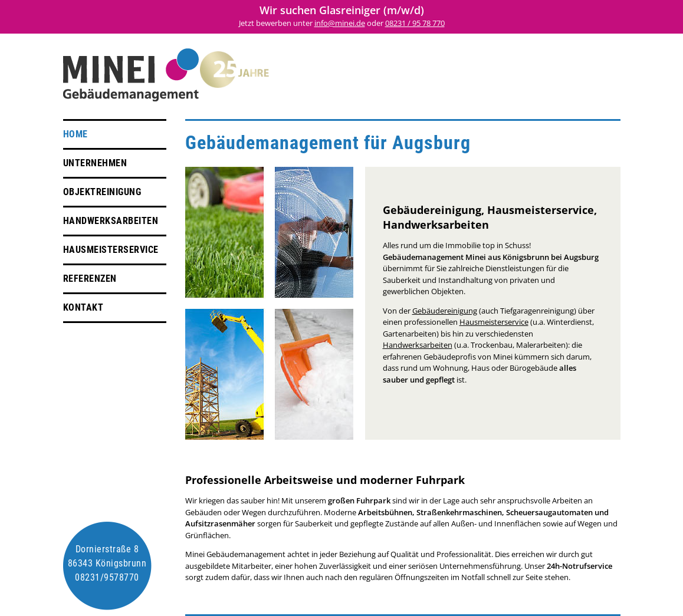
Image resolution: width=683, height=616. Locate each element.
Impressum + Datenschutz (578, 78)
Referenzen (90, 279)
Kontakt (83, 307)
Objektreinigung (102, 192)
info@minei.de (340, 23)
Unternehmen (95, 163)
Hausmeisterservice (111, 250)
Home (75, 134)
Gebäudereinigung (445, 311)
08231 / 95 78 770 (415, 23)
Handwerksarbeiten (111, 221)
